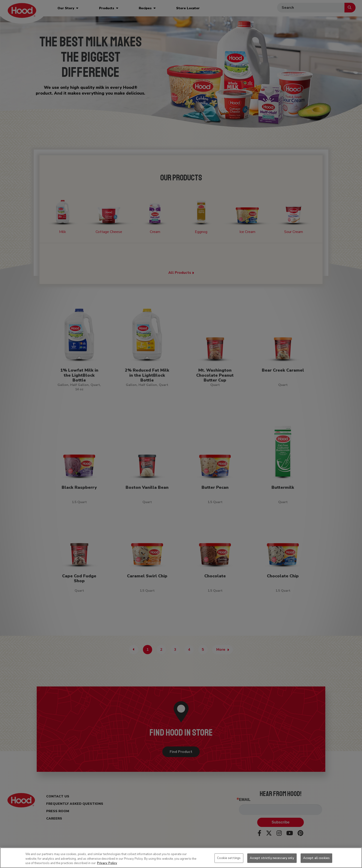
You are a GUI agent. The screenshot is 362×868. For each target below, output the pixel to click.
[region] (181, 858)
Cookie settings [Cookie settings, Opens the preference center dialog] (229, 858)
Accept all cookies (316, 858)
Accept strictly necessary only (272, 858)
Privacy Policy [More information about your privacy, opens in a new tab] (107, 863)
